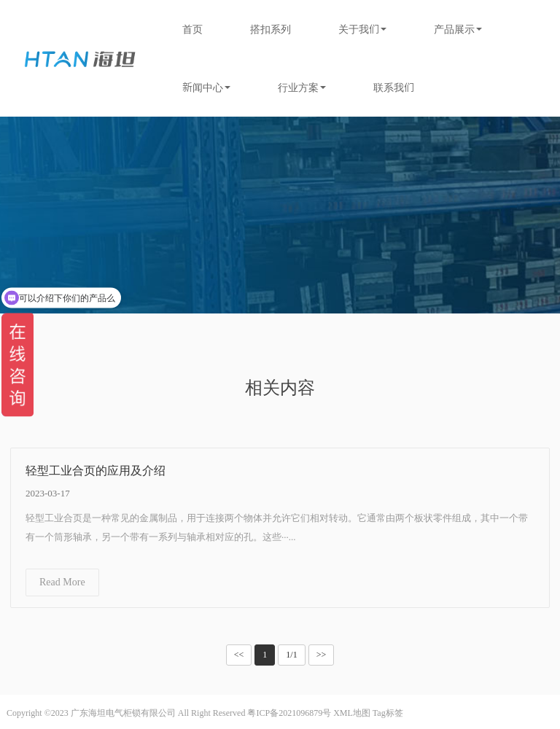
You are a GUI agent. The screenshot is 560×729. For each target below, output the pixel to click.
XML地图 (352, 713)
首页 (192, 29)
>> (322, 655)
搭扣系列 (271, 29)
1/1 (291, 655)
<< (239, 655)
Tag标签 (388, 713)
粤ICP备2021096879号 (289, 713)
